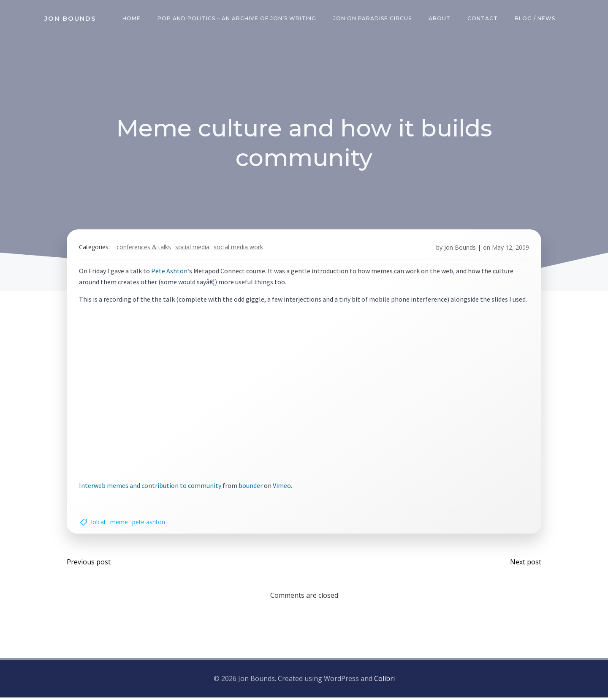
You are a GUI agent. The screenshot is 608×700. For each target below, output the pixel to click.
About (440, 19)
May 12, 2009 (510, 249)
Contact (483, 19)
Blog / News (535, 19)
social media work (239, 249)
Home (132, 19)
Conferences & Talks (145, 249)
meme (120, 524)
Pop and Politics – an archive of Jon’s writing (237, 19)
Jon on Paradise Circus (373, 19)
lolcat (99, 524)
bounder (251, 487)
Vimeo (283, 487)
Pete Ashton (170, 272)
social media (193, 249)
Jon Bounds (459, 249)
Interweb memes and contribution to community (151, 487)
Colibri (384, 681)
